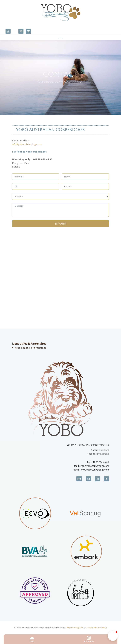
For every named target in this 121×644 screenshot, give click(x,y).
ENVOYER (60, 224)
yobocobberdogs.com (98, 466)
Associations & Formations (30, 348)
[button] (113, 636)
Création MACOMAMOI (96, 628)
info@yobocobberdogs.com (27, 144)
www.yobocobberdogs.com (95, 470)
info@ (84, 466)
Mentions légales (75, 628)
